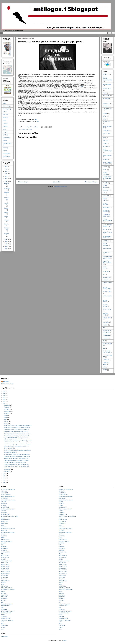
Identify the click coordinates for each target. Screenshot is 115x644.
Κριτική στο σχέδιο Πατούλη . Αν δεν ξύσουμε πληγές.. (17, 465)
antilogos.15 (6, 382)
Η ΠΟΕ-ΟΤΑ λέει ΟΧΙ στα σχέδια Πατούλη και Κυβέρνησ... (17, 450)
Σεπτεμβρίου (7, 198)
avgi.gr (5, 103)
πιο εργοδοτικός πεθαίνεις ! (10, 452)
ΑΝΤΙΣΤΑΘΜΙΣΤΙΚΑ (6, 495)
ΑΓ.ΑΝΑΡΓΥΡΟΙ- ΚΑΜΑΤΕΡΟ (107, 226)
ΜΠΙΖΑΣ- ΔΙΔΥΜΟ (105, 204)
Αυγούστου (7, 204)
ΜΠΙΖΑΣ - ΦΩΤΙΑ (106, 200)
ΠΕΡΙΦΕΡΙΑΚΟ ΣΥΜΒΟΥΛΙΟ (107, 332)
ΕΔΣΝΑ (105, 113)
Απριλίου (7, 220)
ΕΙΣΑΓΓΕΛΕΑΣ (107, 248)
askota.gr (5, 135)
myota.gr (5, 123)
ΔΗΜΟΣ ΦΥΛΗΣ (107, 232)
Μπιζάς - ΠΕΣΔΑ (107, 318)
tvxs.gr (5, 129)
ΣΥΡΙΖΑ (105, 144)
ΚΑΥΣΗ (105, 170)
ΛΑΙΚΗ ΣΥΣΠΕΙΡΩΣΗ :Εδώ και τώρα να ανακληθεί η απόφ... (18, 442)
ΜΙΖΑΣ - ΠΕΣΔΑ (107, 283)
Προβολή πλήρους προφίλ (7, 384)
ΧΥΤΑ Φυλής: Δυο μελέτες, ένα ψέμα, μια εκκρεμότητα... (17, 454)
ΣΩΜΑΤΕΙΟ (106, 360)
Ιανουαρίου (7, 234)
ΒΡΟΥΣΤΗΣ (106, 229)
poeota (5, 112)
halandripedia (6, 154)
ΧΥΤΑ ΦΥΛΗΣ (107, 99)
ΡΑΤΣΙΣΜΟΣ (106, 335)
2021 (6, 179)
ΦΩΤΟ (105, 367)
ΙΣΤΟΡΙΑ (105, 160)
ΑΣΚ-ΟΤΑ (106, 147)
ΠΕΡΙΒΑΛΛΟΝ (107, 89)
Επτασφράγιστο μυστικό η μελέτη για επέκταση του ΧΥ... (17, 436)
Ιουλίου (6, 208)
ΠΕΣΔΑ (105, 93)
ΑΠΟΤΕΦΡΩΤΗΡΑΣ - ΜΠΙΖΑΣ (107, 178)
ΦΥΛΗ (105, 116)
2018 (6, 242)
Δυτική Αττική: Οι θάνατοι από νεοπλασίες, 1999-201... (17, 432)
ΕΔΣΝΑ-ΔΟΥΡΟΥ (105, 186)
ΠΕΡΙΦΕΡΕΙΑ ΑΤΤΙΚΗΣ (107, 211)
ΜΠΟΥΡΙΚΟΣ (107, 207)
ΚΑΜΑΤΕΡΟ (106, 190)
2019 (6, 239)
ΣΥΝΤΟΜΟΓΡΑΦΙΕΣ (6, 613)
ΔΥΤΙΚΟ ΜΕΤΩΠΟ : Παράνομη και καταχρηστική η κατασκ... (18, 440)
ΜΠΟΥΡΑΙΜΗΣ (107, 309)
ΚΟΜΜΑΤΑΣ (106, 277)
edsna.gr (5, 126)
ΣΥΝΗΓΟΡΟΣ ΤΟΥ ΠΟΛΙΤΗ (107, 352)
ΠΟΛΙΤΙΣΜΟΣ (107, 134)
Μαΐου (6, 216)
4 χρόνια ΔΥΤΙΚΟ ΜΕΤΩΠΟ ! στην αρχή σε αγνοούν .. (16, 438)
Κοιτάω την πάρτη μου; (9, 448)
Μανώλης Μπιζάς (105, 314)
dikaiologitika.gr (7, 109)
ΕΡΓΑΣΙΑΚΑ (106, 131)
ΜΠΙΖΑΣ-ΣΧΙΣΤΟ (105, 305)
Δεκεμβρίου (7, 184)
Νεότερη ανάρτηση (23, 182)
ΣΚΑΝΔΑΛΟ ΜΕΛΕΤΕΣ (106, 215)
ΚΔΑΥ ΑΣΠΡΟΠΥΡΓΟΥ (107, 150)
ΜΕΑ (104, 193)
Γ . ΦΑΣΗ (105, 183)
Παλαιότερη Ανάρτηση (91, 182)
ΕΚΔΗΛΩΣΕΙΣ (107, 252)
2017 (6, 244)
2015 (6, 249)
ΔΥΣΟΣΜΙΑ (106, 241)
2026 (6, 167)
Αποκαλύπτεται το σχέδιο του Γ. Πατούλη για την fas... (16, 458)
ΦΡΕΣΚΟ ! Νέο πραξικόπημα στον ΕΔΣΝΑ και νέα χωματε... (18, 444)
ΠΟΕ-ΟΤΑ (106, 141)
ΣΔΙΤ (104, 341)
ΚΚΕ (104, 274)
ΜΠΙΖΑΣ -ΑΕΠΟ (107, 296)
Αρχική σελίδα (57, 182)
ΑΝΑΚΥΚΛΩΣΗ (107, 155)
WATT (105, 138)
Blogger (65, 641)
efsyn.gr (5, 151)
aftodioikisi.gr (6, 156)
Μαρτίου (7, 224)
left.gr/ (5, 120)
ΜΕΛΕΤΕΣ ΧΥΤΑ (108, 109)
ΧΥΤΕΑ (105, 370)
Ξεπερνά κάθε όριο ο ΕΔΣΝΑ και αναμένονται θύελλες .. (17, 430)
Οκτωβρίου (7, 193)
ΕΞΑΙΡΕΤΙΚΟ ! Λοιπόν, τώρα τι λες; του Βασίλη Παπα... (17, 467)
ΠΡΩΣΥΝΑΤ (106, 106)
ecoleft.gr (5, 118)
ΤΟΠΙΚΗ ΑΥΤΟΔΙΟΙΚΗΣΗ (107, 220)
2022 (6, 176)
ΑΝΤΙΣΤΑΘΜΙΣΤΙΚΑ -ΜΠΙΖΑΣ (107, 163)
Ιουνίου (6, 212)
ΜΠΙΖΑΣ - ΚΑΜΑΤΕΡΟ (106, 288)
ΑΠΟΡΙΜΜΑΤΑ (107, 84)
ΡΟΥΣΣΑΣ (106, 338)
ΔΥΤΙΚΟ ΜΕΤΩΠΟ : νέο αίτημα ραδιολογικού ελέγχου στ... (17, 428)
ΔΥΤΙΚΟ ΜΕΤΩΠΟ (106, 245)
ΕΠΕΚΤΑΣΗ (25, 129)
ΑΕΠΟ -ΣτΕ (106, 196)
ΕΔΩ (82, 87)
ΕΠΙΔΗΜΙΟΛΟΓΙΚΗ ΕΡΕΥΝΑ (107, 258)
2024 (6, 171)
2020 (6, 181)
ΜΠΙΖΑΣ (30, 129)
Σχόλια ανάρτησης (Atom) (61, 186)
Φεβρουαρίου (7, 229)
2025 (6, 169)
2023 (6, 174)
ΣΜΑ (104, 348)
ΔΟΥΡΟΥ (105, 167)
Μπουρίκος (106, 322)
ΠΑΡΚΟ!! (105, 325)
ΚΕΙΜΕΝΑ (106, 271)
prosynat (5, 132)
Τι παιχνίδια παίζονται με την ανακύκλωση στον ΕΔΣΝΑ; (17, 456)
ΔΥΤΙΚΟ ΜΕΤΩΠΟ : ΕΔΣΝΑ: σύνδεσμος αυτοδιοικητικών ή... (18, 426)
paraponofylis (6, 138)
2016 (6, 246)
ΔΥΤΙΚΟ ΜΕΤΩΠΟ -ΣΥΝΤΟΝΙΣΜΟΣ (108, 79)
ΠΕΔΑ (105, 328)
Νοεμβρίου (7, 407)
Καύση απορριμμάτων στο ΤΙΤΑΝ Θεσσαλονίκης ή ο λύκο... (18, 434)
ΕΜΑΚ (105, 119)
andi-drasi (5, 115)
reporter (5, 141)
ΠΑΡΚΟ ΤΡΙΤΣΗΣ (105, 173)
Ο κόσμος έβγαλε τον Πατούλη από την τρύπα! (15, 463)
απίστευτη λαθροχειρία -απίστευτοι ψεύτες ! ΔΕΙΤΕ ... (16, 446)
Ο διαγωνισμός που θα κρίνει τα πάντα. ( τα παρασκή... (17, 461)
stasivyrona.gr (7, 106)
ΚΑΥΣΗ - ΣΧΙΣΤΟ (105, 268)
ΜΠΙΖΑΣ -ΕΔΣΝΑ (105, 301)
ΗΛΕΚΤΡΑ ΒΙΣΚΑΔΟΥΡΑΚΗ (107, 263)
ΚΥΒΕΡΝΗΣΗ (107, 122)
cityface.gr (6, 148)
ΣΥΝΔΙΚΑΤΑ (106, 96)
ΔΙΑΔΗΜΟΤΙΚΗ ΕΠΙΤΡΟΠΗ (107, 237)
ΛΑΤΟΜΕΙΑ (106, 280)
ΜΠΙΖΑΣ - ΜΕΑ (107, 292)
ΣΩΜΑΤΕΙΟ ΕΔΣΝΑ (106, 363)
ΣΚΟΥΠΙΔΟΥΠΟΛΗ (6, 606)
